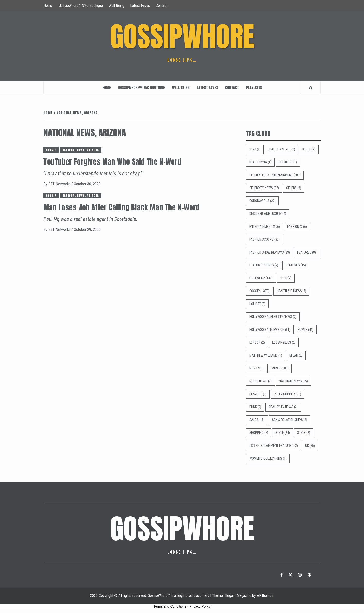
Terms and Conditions (170, 606)
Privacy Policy (200, 606)
